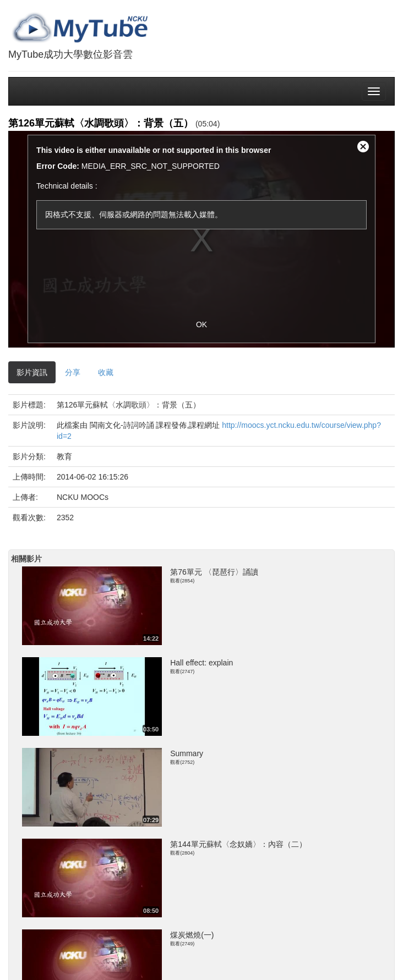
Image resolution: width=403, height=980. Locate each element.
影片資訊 (32, 372)
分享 (73, 372)
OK (201, 324)
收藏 (106, 372)
